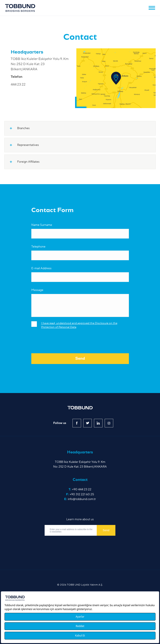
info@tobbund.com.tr (82, 499)
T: (80, 490)
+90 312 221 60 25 (82, 494)
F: (80, 494)
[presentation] (64, 344)
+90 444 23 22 (82, 489)
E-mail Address (41, 268)
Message (37, 290)
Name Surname (42, 225)
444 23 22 (18, 84)
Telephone (38, 247)
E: (80, 499)
